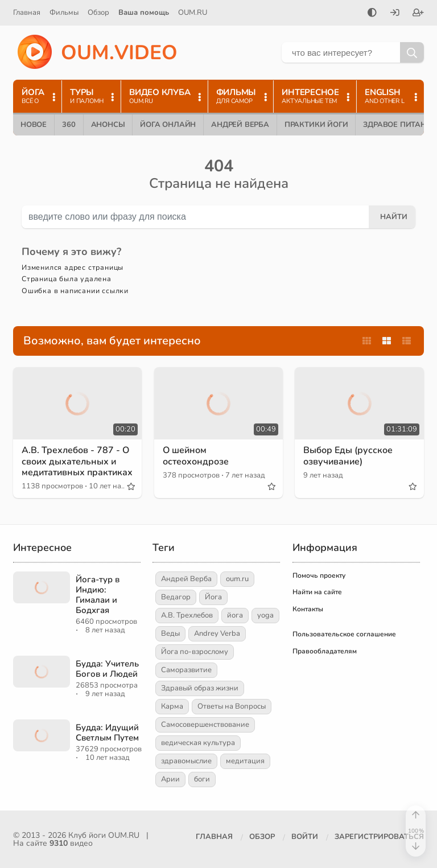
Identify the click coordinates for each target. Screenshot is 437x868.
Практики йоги (316, 125)
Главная (27, 13)
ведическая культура (198, 743)
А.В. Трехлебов (187, 615)
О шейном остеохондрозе (196, 456)
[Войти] (395, 14)
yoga (265, 615)
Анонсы (108, 125)
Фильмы (64, 13)
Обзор (98, 13)
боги (202, 779)
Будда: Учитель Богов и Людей (107, 669)
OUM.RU (193, 13)
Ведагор (176, 597)
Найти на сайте (317, 592)
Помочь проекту (319, 575)
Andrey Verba (217, 633)
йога (235, 615)
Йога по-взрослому (195, 652)
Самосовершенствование (205, 725)
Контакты (308, 609)
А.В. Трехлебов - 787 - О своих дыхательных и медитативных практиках (77, 461)
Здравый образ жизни (200, 688)
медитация (245, 761)
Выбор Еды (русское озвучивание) (348, 456)
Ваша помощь (144, 13)
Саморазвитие (186, 670)
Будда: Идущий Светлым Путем (107, 733)
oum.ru (237, 579)
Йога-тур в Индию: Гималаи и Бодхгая (98, 595)
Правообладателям (325, 651)
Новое (34, 125)
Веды (170, 633)
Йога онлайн (168, 125)
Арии (170, 779)
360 (69, 125)
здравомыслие (186, 761)
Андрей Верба (240, 125)
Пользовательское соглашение (344, 634)
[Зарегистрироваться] (418, 14)
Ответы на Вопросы (232, 706)
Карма (172, 706)
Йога (213, 597)
